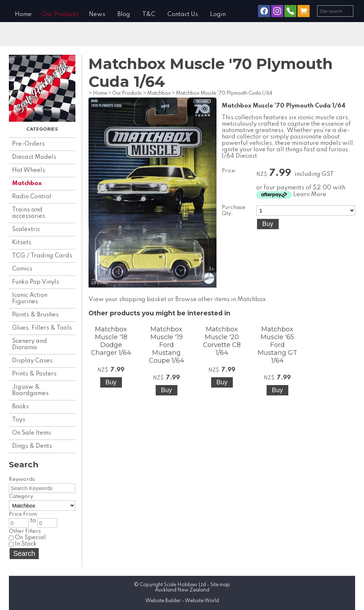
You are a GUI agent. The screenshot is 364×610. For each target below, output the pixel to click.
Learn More (310, 194)
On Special (27, 538)
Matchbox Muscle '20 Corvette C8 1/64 (222, 341)
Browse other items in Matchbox (221, 299)
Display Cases (32, 361)
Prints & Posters (34, 374)
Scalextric (26, 229)
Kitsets (22, 243)
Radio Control (32, 197)
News (97, 14)
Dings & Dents (32, 446)
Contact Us (183, 14)
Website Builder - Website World (182, 601)
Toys (19, 420)
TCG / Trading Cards (42, 256)
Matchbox (27, 183)
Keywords (22, 479)
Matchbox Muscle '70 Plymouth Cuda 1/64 (224, 93)
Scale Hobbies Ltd (185, 585)
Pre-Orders (28, 144)
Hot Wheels (29, 170)
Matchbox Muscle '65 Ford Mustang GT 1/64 (277, 345)
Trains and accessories (29, 213)
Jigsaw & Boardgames (30, 390)
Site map (220, 585)
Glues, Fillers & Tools (42, 328)
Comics (22, 269)
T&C (149, 14)
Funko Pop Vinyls (36, 282)
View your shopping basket (127, 299)
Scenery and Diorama (30, 344)
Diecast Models (34, 157)
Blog (124, 14)
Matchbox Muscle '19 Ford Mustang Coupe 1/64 (167, 345)
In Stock (23, 544)
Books (20, 407)
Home (23, 14)
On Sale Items (32, 433)
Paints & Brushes (35, 315)
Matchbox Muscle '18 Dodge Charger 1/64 (111, 341)
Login (218, 14)
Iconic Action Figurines (30, 298)
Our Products (60, 14)
